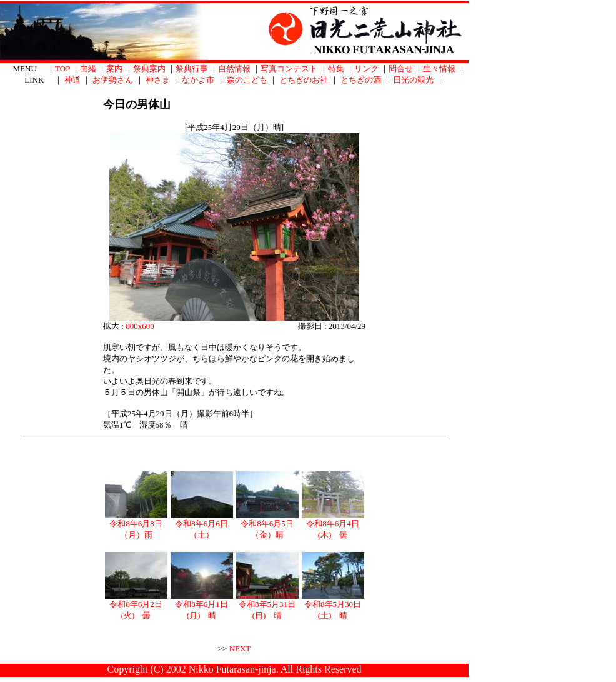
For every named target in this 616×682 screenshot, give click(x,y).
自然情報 (234, 68)
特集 (336, 68)
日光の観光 (413, 80)
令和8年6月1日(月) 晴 (202, 606)
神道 (72, 80)
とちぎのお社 (304, 80)
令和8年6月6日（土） (202, 525)
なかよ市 (198, 80)
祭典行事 (192, 68)
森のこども (247, 80)
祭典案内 (149, 68)
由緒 (88, 68)
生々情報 (439, 68)
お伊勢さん (113, 80)
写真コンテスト (289, 68)
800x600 (140, 326)
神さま (158, 80)
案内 (114, 68)
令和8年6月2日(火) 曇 (136, 606)
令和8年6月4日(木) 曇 (333, 525)
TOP (62, 68)
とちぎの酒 (361, 80)
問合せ (401, 68)
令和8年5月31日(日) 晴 (267, 606)
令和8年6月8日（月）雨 (136, 525)
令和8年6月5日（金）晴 (267, 525)
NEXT (240, 649)
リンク (366, 68)
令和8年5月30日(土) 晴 (333, 606)
